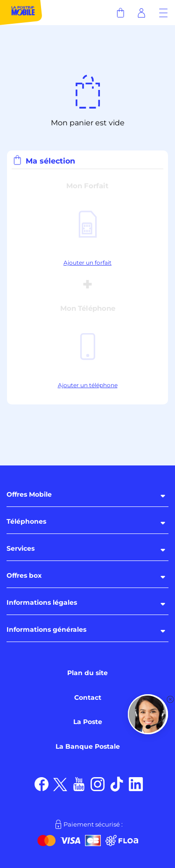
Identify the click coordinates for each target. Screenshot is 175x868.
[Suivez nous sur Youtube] (79, 784)
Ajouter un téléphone (88, 385)
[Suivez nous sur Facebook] (42, 784)
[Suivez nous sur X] (60, 784)
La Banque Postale (88, 746)
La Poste (88, 722)
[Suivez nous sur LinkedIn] (136, 784)
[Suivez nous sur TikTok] (117, 784)
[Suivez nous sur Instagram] (98, 784)
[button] (148, 714)
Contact (88, 697)
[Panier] (120, 13)
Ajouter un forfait (87, 263)
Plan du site (87, 673)
